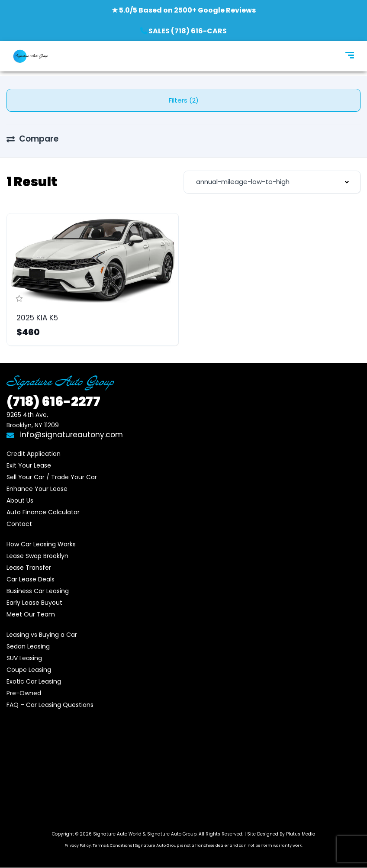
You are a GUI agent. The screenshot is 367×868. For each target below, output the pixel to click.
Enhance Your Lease (37, 489)
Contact (19, 524)
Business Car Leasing (38, 591)
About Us (20, 500)
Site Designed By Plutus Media (281, 834)
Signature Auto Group (172, 834)
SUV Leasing (24, 658)
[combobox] (272, 182)
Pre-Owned (24, 693)
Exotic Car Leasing (34, 681)
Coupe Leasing (29, 670)
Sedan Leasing (28, 646)
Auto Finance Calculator (43, 512)
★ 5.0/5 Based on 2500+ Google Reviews (184, 10)
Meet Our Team (31, 614)
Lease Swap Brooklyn (37, 556)
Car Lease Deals (31, 579)
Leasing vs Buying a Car (42, 635)
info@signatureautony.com (65, 435)
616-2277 (53, 402)
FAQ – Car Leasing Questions (50, 705)
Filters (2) (184, 100)
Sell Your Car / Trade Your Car (52, 477)
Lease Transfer (29, 568)
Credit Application (34, 454)
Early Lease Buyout (34, 603)
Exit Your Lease (29, 465)
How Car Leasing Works (41, 544)
